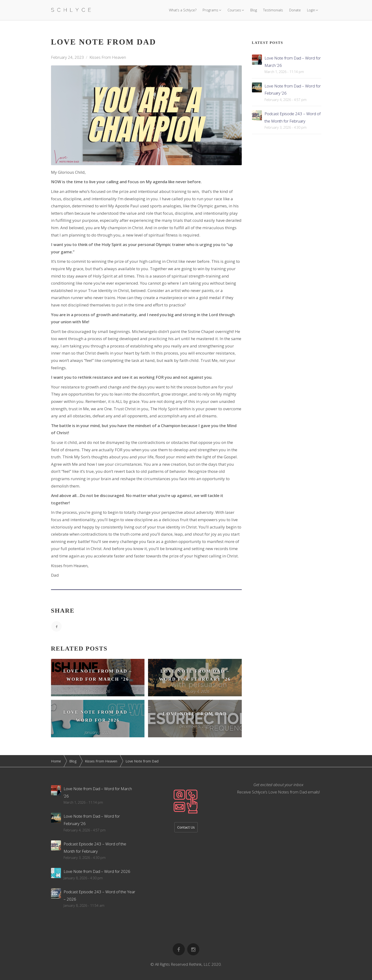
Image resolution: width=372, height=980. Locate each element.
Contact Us (186, 827)
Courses (234, 10)
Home (56, 761)
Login (311, 10)
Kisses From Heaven (108, 57)
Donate (295, 10)
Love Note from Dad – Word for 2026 (97, 871)
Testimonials (273, 10)
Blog (254, 10)
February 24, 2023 (67, 57)
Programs (210, 10)
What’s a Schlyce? (183, 10)
